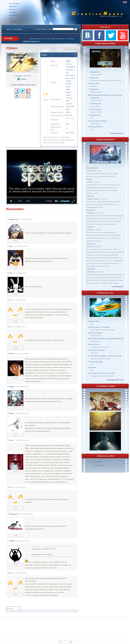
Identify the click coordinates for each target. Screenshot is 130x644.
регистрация (17, 29)
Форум (12, 21)
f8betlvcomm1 (100, 465)
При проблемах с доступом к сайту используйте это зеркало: (52, 38)
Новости (13, 6)
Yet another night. (97, 362)
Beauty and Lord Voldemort (100, 327)
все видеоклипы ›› (117, 133)
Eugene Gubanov (93, 199)
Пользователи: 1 (97, 462)
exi (40, 549)
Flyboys (44, 55)
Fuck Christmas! (96, 109)
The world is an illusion (99, 121)
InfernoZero (91, 213)
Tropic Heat (94, 321)
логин (9, 29)
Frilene (90, 182)
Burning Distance (96, 127)
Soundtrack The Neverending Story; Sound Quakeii (70, 75)
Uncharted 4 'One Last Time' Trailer (103, 373)
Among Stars (95, 72)
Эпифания (94, 89)
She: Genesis (95, 344)
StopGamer (94, 78)
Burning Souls (95, 115)
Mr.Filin (90, 171)
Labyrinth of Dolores (98, 350)
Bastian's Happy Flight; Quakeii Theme (69, 89)
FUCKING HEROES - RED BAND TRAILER (107, 339)
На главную (14, 4)
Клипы (12, 9)
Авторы (13, 12)
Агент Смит (95, 83)
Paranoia (93, 367)
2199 (68, 124)
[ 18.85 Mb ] (22, 76)
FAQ (11, 18)
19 (67, 128)
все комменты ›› (118, 286)
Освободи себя (96, 103)
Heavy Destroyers (92, 168)
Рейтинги (13, 15)
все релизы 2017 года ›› (115, 380)
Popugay (89, 179)
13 (67, 118)
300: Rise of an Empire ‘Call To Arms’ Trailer (106, 356)
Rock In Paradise (96, 333)
